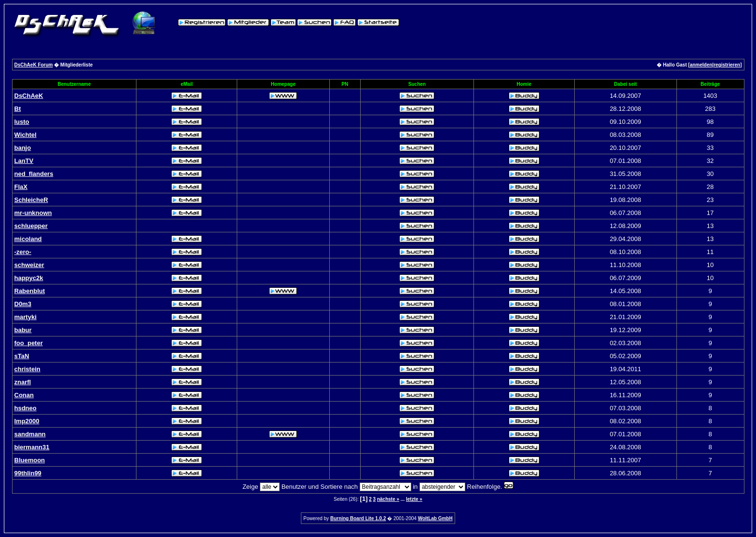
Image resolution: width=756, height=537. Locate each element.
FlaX (21, 187)
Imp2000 (27, 421)
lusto (22, 122)
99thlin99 (28, 473)
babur (23, 330)
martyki (26, 317)
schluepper (31, 226)
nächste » (388, 499)
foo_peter (29, 343)
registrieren (727, 65)
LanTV (24, 161)
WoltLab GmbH (435, 518)
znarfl (23, 382)
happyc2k (29, 278)
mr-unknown (33, 213)
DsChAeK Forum (34, 65)
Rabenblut (30, 291)
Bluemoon (30, 460)
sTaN (22, 356)
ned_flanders (34, 174)
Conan (24, 395)
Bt (18, 109)
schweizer (29, 265)
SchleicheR (31, 200)
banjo (23, 148)
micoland (28, 239)
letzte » (414, 499)
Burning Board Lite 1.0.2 (358, 518)
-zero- (23, 252)
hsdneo (26, 408)
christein (27, 369)
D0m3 (23, 304)
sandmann (30, 434)
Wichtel (26, 135)
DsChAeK (29, 96)
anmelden (701, 65)
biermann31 (32, 447)
